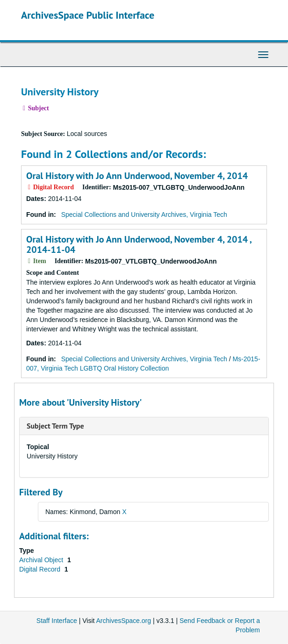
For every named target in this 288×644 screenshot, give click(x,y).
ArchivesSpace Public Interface (88, 15)
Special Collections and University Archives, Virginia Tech (144, 215)
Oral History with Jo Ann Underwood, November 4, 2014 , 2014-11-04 (139, 244)
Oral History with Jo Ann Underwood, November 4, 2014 (137, 176)
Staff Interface (57, 621)
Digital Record (41, 569)
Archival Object (42, 560)
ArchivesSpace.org (124, 621)
